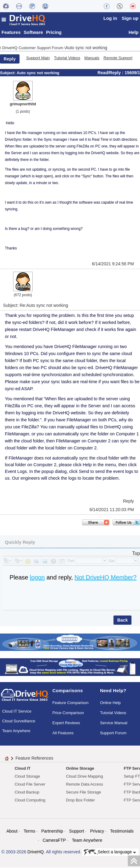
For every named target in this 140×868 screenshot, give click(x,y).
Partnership (52, 832)
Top (136, 554)
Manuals (92, 58)
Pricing (54, 33)
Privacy (97, 832)
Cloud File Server (30, 785)
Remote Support (118, 58)
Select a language (110, 853)
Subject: (8, 73)
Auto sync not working (86, 48)
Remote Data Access (84, 785)
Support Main (38, 58)
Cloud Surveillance (19, 722)
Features (11, 33)
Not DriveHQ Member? (105, 578)
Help (133, 33)
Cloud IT (23, 769)
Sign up (130, 18)
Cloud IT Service (17, 712)
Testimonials (122, 832)
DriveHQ (36, 852)
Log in (110, 18)
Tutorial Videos (67, 58)
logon (37, 578)
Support (77, 832)
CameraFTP (54, 841)
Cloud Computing (30, 801)
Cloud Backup (27, 793)
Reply (10, 60)
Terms (29, 832)
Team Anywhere (16, 731)
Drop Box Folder (80, 801)
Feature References (34, 759)
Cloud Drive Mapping (84, 777)
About (12, 832)
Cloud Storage (27, 777)
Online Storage (80, 769)
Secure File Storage (83, 793)
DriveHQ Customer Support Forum (33, 48)
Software (33, 33)
